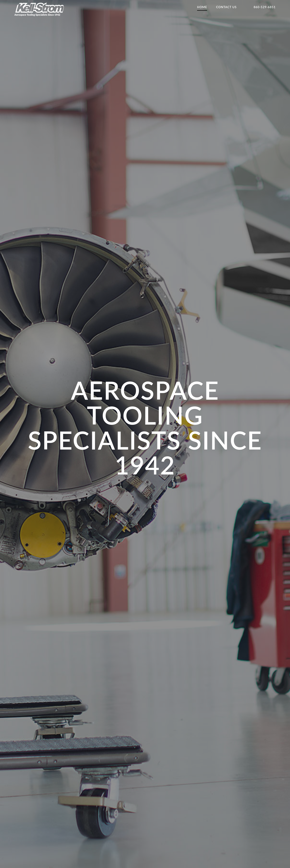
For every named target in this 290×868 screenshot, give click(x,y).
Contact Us (226, 7)
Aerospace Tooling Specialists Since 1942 (40, 9)
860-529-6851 (265, 7)
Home (202, 7)
